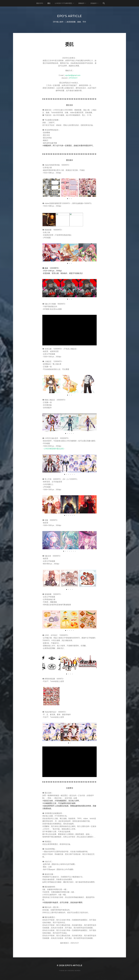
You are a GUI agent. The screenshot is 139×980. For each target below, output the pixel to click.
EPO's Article (69, 16)
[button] (45, 732)
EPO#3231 (73, 78)
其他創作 (94, 3)
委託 (49, 3)
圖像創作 (81, 3)
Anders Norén (74, 971)
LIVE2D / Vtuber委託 (64, 3)
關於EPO (40, 3)
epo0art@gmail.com (73, 75)
